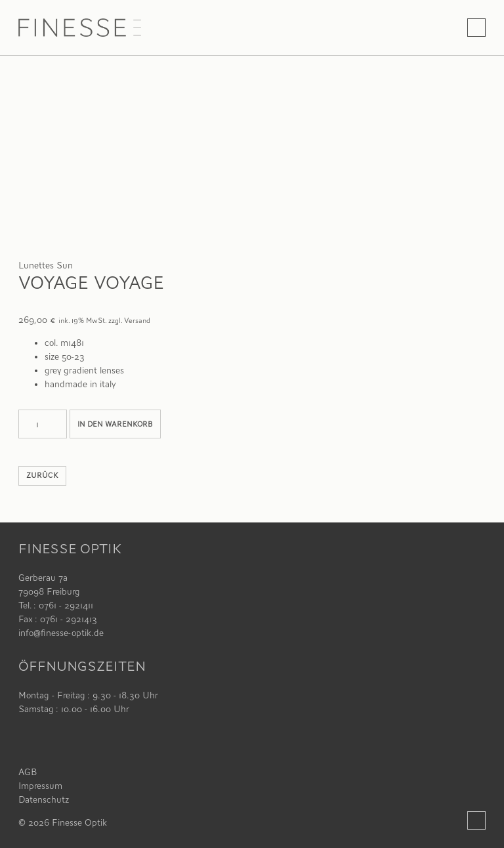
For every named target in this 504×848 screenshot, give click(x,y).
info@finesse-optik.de (61, 633)
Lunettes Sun (46, 265)
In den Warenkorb (115, 424)
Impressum (40, 786)
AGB (28, 772)
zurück (42, 476)
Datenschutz (44, 799)
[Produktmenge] (43, 424)
